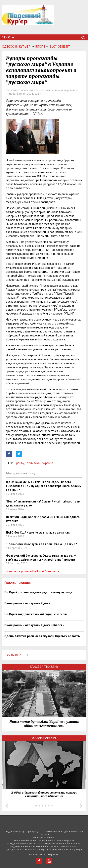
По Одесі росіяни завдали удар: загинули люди (38, 592)
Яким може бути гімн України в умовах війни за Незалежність (44, 724)
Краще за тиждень (44, 667)
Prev (7, 806)
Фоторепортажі (44, 738)
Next (81, 806)
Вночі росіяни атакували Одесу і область (34, 625)
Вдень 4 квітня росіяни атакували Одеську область (42, 636)
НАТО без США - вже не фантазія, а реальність (38, 532)
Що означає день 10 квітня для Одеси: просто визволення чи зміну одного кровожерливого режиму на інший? (44, 486)
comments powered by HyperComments (33, 571)
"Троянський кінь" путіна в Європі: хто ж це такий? (41, 544)
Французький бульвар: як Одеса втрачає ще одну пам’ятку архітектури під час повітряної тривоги (41, 558)
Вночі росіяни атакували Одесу (27, 603)
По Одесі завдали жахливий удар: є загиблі (36, 614)
